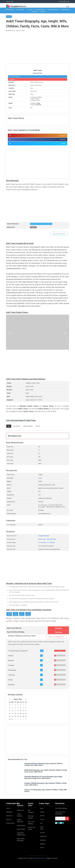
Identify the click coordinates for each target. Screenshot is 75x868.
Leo (41, 823)
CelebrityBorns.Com (39, 858)
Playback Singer (38, 73)
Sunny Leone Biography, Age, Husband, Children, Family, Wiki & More (46, 790)
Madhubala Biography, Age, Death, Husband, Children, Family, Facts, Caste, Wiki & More (46, 771)
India (32, 88)
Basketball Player (53, 9)
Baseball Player (40, 9)
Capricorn (43, 840)
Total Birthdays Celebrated (18, 651)
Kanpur (32, 85)
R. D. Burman (42, 542)
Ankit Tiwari (38, 70)
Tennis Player (20, 9)
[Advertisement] (38, 47)
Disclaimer (9, 812)
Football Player (65, 9)
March (33, 82)
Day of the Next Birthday (16, 632)
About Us (9, 819)
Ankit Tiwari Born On (14, 628)
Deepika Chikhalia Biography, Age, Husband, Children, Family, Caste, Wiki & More (46, 784)
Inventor (43, 11)
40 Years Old (33, 91)
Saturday (11, 685)
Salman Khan (42, 539)
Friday (10, 680)
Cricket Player (9, 9)
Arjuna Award (21, 825)
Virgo (42, 827)
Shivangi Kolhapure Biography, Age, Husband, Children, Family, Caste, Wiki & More (44, 764)
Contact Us (9, 816)
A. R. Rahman (51, 542)
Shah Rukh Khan (52, 539)
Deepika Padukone (44, 536)
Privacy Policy (10, 823)
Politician (35, 11)
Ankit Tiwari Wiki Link (59, 234)
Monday (11, 660)
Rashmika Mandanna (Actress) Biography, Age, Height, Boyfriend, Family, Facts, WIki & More (44, 777)
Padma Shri (20, 810)
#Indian (9, 17)
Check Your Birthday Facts (56, 637)
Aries (42, 808)
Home (8, 808)
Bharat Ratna (21, 829)
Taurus (42, 812)
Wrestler (30, 9)
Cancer (42, 819)
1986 (36, 82)
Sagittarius (43, 836)
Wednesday (12, 670)
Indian (40, 478)
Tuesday (11, 665)
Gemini (42, 816)
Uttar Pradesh (38, 85)
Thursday (40, 82)
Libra (42, 829)
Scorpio (42, 833)
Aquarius (43, 844)
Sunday (11, 656)
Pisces (32, 94)
